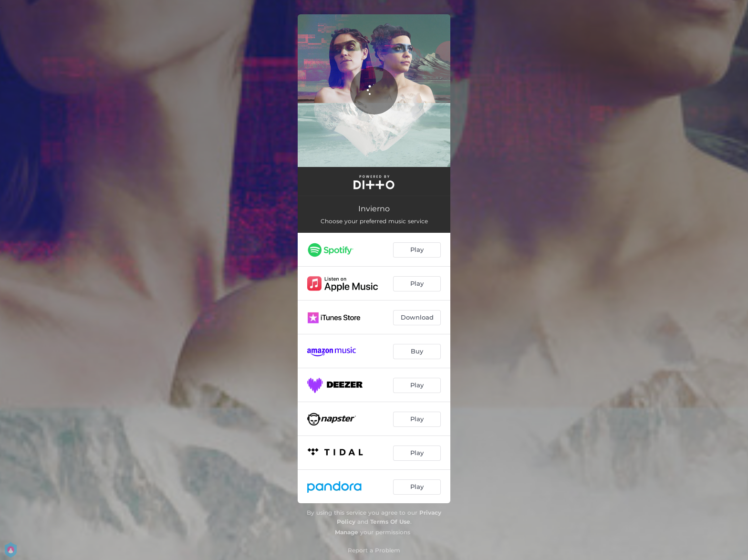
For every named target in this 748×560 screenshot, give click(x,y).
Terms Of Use (390, 522)
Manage (347, 532)
